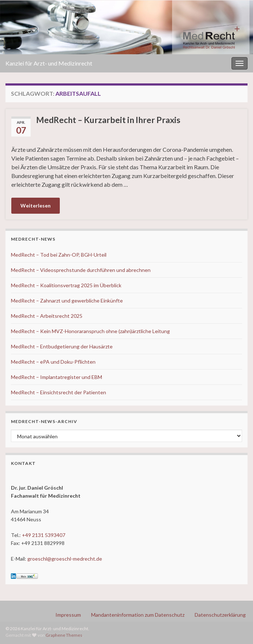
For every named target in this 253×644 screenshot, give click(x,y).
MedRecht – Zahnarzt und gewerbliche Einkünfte (67, 301)
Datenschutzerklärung (220, 615)
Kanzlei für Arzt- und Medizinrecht (49, 63)
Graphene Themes (64, 635)
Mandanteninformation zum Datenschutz (138, 615)
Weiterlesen (36, 206)
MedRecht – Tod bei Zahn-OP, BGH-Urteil (59, 255)
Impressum (68, 615)
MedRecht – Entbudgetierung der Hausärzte (62, 346)
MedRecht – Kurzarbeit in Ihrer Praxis (108, 120)
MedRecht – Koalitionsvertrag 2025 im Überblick (66, 285)
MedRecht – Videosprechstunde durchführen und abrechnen (81, 270)
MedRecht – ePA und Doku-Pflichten (53, 362)
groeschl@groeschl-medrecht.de (65, 559)
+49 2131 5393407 (44, 535)
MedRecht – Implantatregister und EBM (57, 377)
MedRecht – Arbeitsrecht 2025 (47, 316)
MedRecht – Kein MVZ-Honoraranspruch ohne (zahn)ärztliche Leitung (90, 331)
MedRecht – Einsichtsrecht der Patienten (59, 392)
